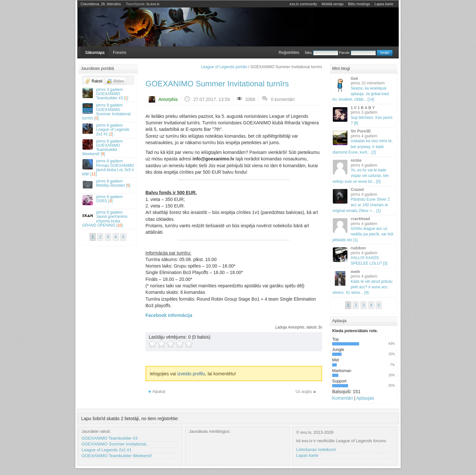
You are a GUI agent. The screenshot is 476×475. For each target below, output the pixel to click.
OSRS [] (108, 200)
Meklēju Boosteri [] (108, 184)
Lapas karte (384, 4)
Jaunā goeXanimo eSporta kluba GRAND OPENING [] (108, 219)
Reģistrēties (289, 53)
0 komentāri (283, 99)
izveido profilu (191, 374)
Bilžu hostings (359, 4)
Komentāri (343, 398)
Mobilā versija (332, 4)
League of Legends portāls (224, 67)
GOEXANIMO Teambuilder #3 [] (108, 94)
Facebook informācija (169, 315)
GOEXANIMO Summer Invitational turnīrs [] (108, 112)
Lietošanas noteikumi (316, 450)
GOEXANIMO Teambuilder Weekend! (117, 456)
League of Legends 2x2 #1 (106, 450)
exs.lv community (303, 4)
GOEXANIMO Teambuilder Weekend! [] (108, 148)
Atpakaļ (159, 392)
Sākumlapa (95, 53)
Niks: (321, 53)
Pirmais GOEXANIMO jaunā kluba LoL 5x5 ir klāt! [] (108, 168)
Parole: (357, 53)
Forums (120, 53)
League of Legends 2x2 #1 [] (108, 130)
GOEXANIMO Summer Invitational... (116, 444)
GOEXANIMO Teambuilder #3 (109, 438)
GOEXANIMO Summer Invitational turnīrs (217, 84)
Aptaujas (365, 398)
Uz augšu (304, 392)
